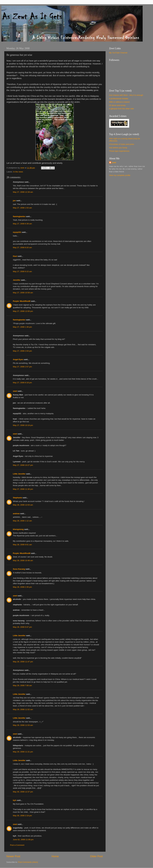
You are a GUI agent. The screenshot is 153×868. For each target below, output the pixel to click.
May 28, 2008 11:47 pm (23, 662)
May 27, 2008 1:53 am (22, 208)
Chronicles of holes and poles (122, 144)
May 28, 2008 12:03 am (23, 505)
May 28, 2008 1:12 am (22, 521)
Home (55, 856)
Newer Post (13, 856)
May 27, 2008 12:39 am (23, 192)
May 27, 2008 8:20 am (22, 248)
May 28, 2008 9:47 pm (22, 627)
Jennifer (17, 280)
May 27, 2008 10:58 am (23, 293)
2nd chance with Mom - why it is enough (126, 95)
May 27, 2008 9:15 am (22, 271)
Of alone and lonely (117, 105)
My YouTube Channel (118, 53)
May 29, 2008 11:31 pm (23, 752)
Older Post (96, 856)
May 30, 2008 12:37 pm (23, 792)
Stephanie (17, 498)
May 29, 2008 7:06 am (22, 685)
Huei (15, 256)
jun (14, 201)
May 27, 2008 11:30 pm (23, 489)
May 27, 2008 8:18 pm (22, 383)
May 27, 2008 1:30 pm (22, 327)
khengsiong (18, 529)
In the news (18, 172)
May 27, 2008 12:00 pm (23, 311)
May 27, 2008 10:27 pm (23, 465)
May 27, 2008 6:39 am (22, 224)
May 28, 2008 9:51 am (22, 545)
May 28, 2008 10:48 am (23, 560)
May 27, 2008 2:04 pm (22, 351)
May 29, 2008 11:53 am (23, 725)
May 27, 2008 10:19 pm (23, 425)
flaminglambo (19, 216)
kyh (15, 800)
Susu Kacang (19, 569)
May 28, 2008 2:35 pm (22, 587)
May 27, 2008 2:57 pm (22, 367)
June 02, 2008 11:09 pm (23, 840)
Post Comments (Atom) (28, 862)
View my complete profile (120, 175)
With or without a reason (119, 102)
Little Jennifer (19, 474)
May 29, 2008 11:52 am (23, 709)
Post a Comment (17, 845)
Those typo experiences (119, 151)
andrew (16, 514)
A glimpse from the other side (121, 109)
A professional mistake (119, 99)
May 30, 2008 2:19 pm (22, 816)
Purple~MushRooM (22, 301)
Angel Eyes (18, 359)
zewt (15, 391)
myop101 (17, 232)
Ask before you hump (118, 148)
